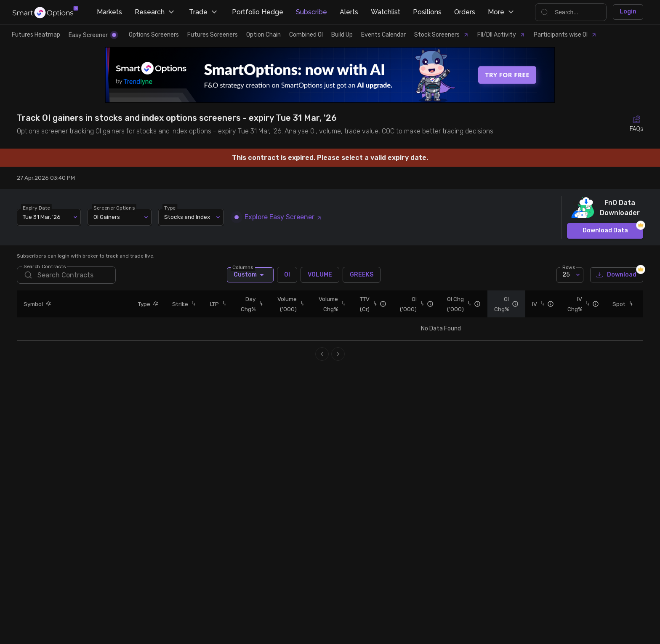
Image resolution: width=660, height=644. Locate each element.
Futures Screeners (213, 35)
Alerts (349, 12)
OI (287, 275)
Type (170, 208)
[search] (66, 275)
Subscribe (311, 12)
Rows (569, 267)
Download (617, 275)
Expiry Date (36, 208)
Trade (204, 12)
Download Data (605, 231)
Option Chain (263, 35)
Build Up (342, 35)
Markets (109, 12)
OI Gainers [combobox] (107, 217)
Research (156, 12)
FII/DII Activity (501, 35)
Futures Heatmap (36, 35)
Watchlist (386, 12)
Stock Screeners (442, 35)
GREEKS (362, 275)
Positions (427, 12)
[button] (47, 304)
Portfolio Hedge (258, 12)
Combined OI (306, 35)
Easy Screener (92, 35)
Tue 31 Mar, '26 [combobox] (42, 217)
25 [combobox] (566, 275)
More (502, 12)
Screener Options (114, 208)
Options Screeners (154, 35)
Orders (465, 12)
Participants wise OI (565, 35)
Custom (250, 275)
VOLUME (320, 275)
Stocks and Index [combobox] (187, 217)
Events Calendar (383, 35)
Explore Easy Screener (278, 217)
